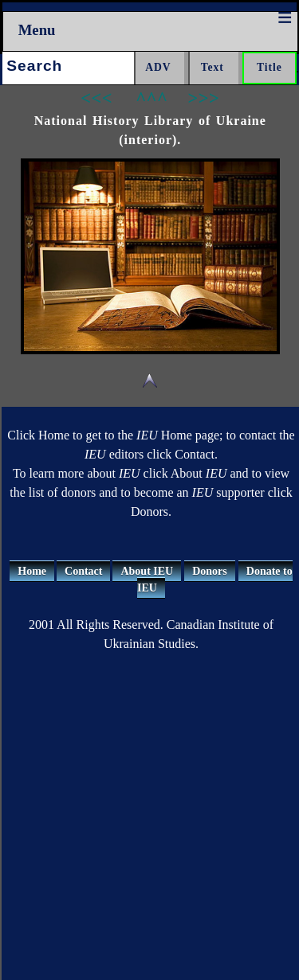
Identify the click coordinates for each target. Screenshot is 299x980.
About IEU (147, 571)
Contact (83, 571)
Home (32, 571)
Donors (210, 571)
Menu (37, 30)
